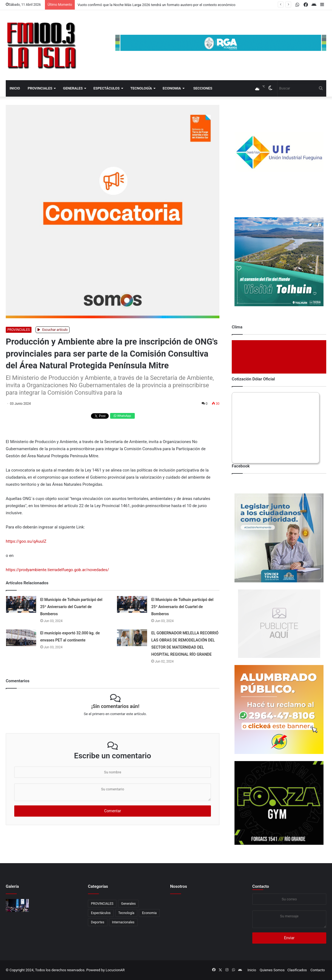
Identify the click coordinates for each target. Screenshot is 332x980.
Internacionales (123, 922)
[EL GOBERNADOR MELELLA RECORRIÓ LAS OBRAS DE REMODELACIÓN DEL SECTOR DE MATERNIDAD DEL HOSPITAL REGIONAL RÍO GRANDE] (132, 638)
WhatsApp (122, 416)
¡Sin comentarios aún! (115, 706)
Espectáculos (107, 88)
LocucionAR (115, 970)
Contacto (261, 886)
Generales (73, 88)
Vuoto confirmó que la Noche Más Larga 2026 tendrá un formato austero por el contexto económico (156, 5)
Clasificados (297, 970)
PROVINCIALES (40, 88)
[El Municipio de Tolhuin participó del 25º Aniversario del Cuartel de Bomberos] (21, 604)
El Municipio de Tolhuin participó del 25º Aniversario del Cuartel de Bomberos (71, 607)
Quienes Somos (272, 970)
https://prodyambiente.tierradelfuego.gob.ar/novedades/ (57, 570)
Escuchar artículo (53, 330)
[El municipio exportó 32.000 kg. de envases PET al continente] (21, 638)
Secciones (203, 88)
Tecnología (141, 88)
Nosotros (179, 886)
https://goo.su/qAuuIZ (26, 541)
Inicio (15, 88)
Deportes (98, 922)
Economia (172, 88)
